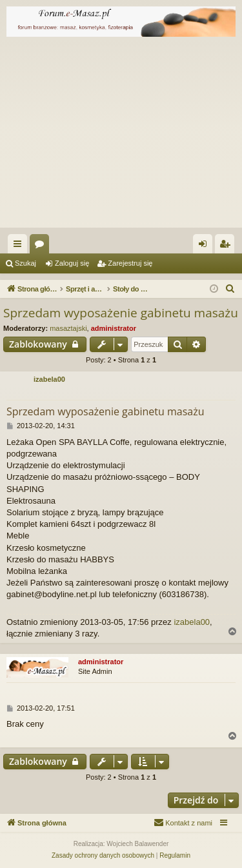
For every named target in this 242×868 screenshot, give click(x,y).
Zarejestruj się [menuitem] (227, 246)
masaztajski (68, 328)
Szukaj (25, 263)
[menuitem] (230, 289)
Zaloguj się (72, 263)
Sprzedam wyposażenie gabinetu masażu (121, 313)
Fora (42, 246)
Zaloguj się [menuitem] (206, 246)
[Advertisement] (121, 135)
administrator (114, 328)
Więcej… (20, 246)
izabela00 (49, 379)
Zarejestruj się (130, 263)
